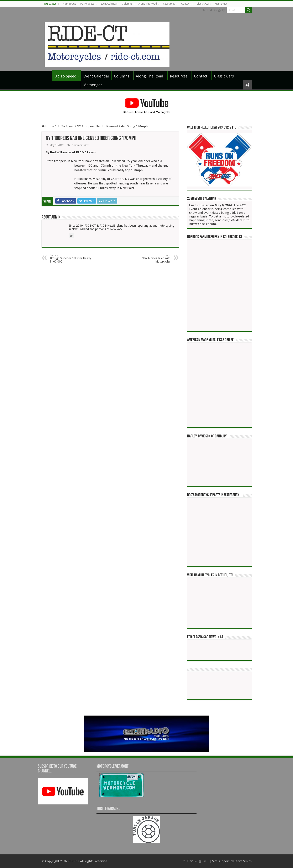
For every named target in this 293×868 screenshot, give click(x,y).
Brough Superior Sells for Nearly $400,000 (71, 258)
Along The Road (148, 4)
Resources (169, 4)
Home (48, 126)
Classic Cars (204, 4)
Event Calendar (109, 4)
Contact (186, 4)
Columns (127, 4)
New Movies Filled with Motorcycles (149, 258)
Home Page (69, 4)
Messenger (221, 4)
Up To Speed (87, 4)
